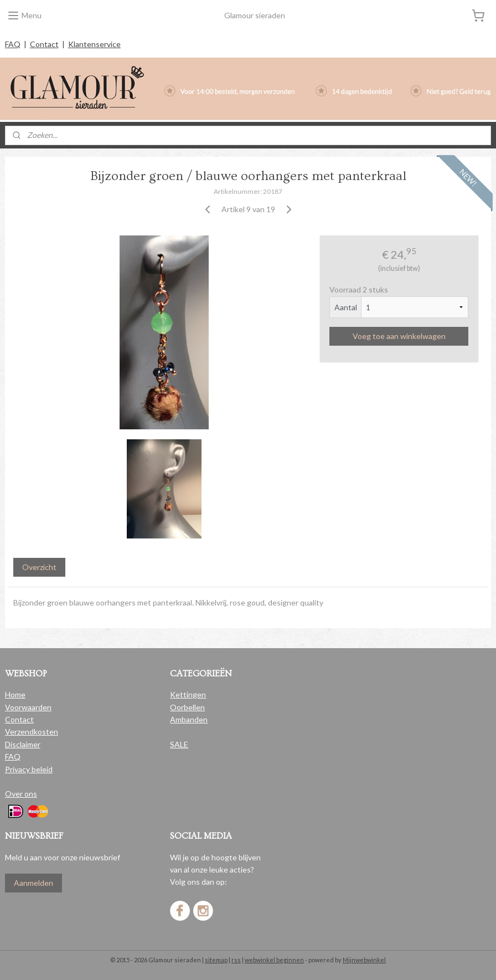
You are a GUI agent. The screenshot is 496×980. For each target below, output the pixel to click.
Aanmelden (33, 883)
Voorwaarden (28, 707)
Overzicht (39, 568)
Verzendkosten (32, 732)
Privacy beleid (29, 769)
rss (236, 960)
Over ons (21, 794)
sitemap (216, 960)
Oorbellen (187, 707)
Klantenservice (94, 44)
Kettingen (188, 694)
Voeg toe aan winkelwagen (399, 336)
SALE (179, 744)
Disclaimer (23, 744)
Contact (44, 44)
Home (15, 694)
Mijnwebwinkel (364, 960)
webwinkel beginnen (274, 960)
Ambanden (189, 719)
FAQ (13, 44)
